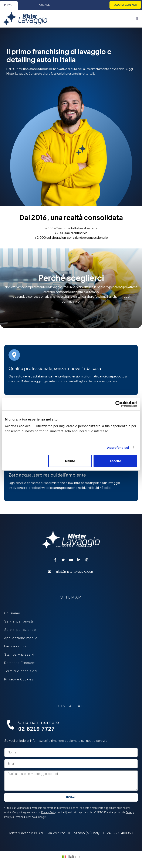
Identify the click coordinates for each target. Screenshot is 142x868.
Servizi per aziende (20, 630)
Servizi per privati (19, 621)
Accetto (115, 461)
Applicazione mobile (21, 638)
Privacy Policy (49, 812)
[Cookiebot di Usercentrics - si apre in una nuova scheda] (119, 404)
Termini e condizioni (21, 671)
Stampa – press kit (20, 655)
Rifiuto (70, 461)
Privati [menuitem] (9, 5)
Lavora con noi (16, 646)
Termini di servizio (25, 817)
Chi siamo (12, 613)
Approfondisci (118, 447)
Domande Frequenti (20, 663)
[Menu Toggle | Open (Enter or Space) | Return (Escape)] (137, 19)
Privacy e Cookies (19, 679)
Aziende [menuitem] (44, 5)
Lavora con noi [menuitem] (125, 5)
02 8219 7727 (36, 729)
